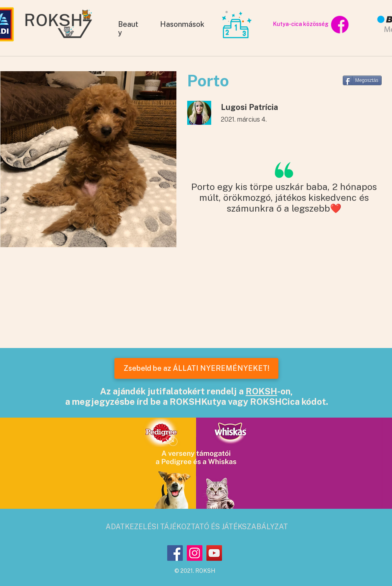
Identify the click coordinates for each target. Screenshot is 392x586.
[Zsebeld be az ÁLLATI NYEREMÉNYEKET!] (196, 368)
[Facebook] (175, 553)
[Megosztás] (362, 80)
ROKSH (261, 391)
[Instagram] (195, 553)
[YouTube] (214, 553)
